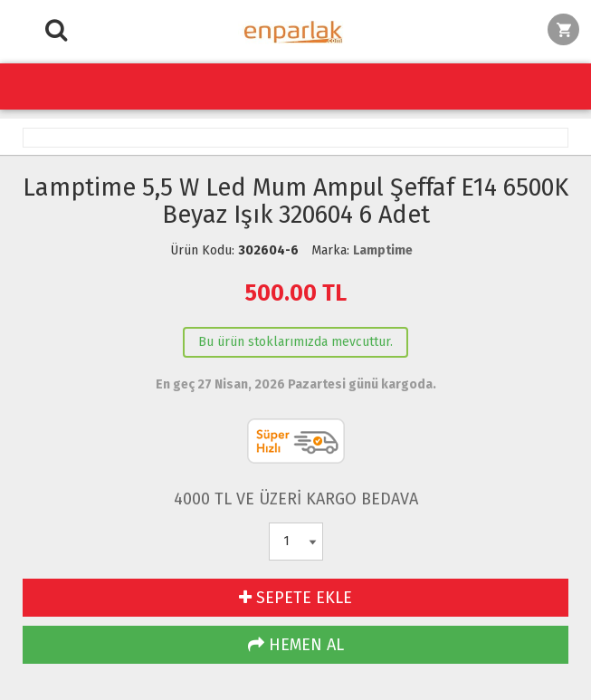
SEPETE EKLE (295, 598)
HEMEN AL (296, 645)
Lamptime (383, 250)
